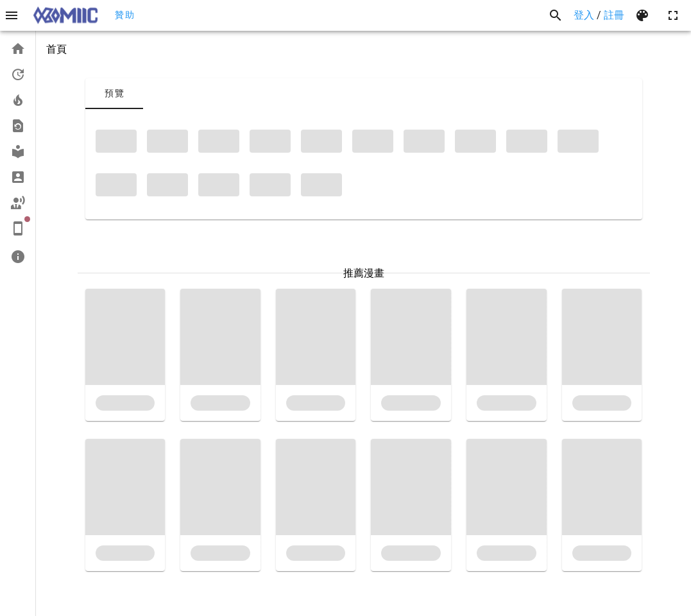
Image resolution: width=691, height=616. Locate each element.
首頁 (56, 49)
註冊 (614, 15)
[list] (18, 153)
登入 (584, 15)
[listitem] (18, 49)
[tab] (114, 94)
